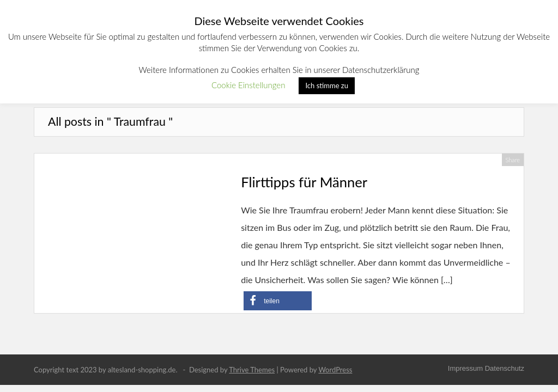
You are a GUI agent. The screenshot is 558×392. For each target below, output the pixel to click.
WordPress (335, 370)
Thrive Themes (252, 370)
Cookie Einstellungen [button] (248, 85)
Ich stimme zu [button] (327, 85)
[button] (278, 301)
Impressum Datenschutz (486, 368)
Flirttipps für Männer (304, 182)
